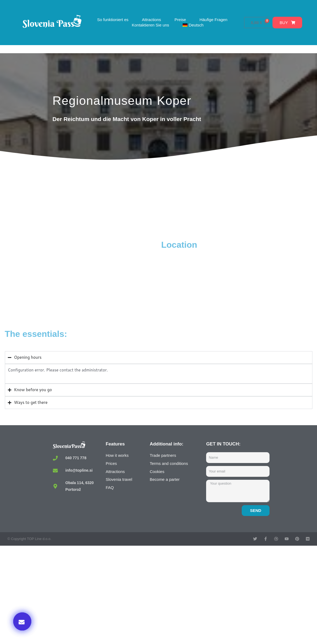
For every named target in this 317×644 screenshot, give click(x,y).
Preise (180, 20)
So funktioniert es (113, 20)
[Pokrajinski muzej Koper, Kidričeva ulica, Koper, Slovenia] (82, 280)
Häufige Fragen (213, 20)
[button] (22, 621)
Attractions (151, 20)
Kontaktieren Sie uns (150, 25)
